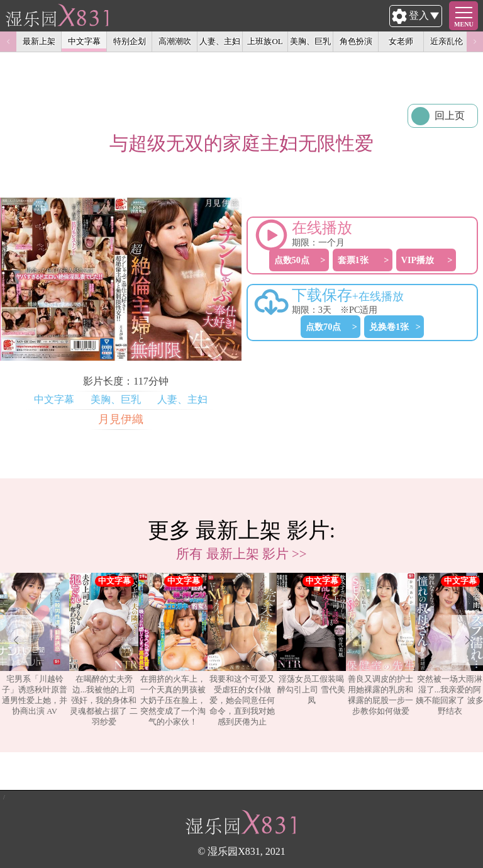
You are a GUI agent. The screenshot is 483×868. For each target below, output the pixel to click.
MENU (464, 24)
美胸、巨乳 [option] (310, 41)
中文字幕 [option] (84, 41)
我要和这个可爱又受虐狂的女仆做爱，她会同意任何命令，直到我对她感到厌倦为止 (242, 650)
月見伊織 (121, 419)
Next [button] (475, 42)
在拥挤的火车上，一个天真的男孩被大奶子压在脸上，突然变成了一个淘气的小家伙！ (173, 650)
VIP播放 (418, 260)
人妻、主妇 (182, 399)
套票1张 (353, 260)
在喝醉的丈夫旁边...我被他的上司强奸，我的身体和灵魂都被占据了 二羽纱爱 (104, 650)
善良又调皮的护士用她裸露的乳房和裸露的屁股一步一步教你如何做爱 (380, 644)
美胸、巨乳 (116, 399)
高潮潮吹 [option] (175, 41)
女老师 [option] (401, 41)
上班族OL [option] (265, 41)
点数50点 (292, 260)
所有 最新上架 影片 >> (241, 554)
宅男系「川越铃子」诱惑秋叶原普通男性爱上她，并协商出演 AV (35, 644)
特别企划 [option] (130, 41)
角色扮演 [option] (356, 41)
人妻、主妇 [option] (220, 41)
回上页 (450, 116)
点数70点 (323, 327)
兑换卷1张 (389, 327)
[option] (35, 650)
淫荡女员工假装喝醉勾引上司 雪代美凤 (311, 639)
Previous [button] (8, 42)
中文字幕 (54, 399)
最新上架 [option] (39, 41)
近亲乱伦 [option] (447, 41)
